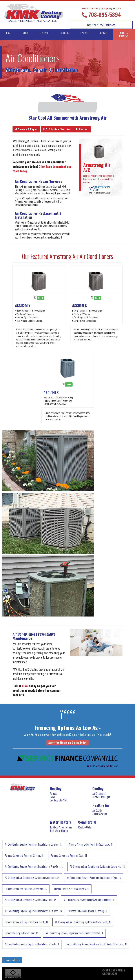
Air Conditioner (99, 794)
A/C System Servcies (57, 129)
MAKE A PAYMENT (124, 34)
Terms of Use (12, 960)
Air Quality (97, 810)
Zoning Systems (100, 814)
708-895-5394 (101, 13)
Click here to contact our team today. (42, 169)
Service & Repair (26, 129)
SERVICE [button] (44, 33)
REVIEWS (84, 33)
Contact (82, 129)
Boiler (52, 797)
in (33, 844)
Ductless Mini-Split (59, 800)
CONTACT (103, 33)
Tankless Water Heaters (61, 827)
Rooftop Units (85, 827)
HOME (9, 33)
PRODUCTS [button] (64, 33)
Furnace (53, 794)
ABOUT (26, 33)
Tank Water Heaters (59, 831)
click (25, 686)
